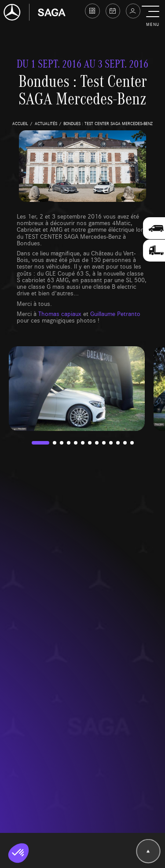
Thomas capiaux (60, 313)
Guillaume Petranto (115, 313)
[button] (152, 17)
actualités (46, 123)
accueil (20, 123)
